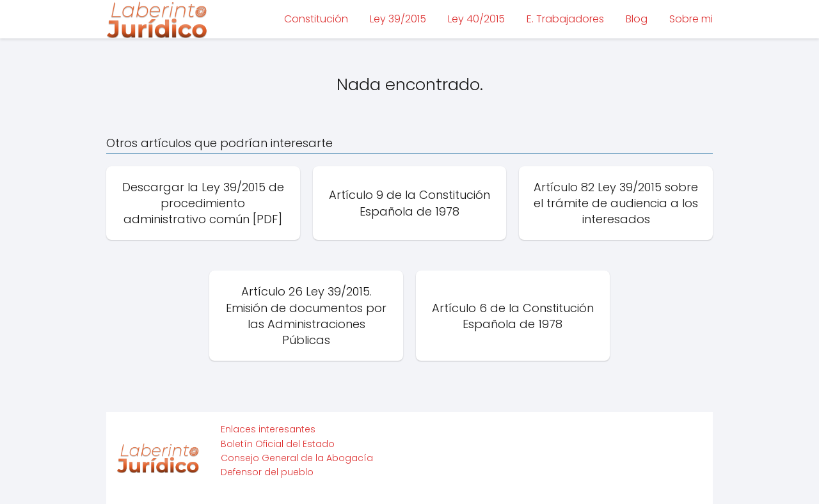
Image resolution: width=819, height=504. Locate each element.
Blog (637, 19)
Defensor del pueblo (267, 472)
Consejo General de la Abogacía (297, 458)
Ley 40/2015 (476, 19)
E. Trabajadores (565, 19)
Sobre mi (691, 19)
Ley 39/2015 (398, 19)
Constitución (316, 19)
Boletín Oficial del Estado (278, 444)
